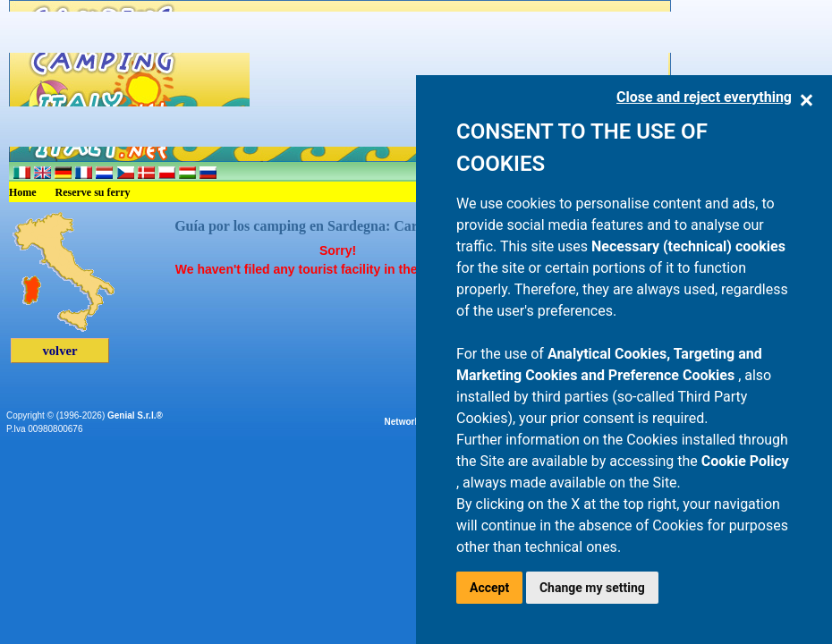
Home (23, 192)
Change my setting (592, 588)
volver (59, 351)
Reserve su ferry (93, 192)
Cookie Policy (745, 461)
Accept (489, 588)
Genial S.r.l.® (135, 415)
